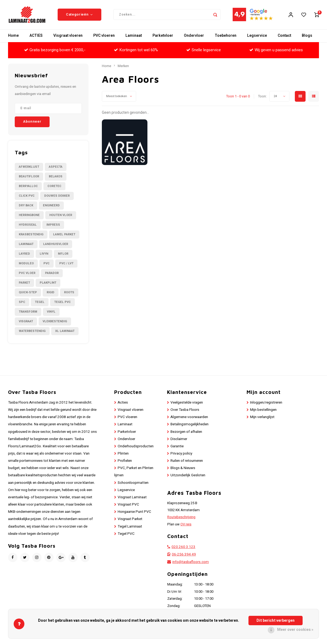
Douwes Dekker (57, 196)
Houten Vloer (61, 215)
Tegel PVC (62, 302)
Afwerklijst (29, 167)
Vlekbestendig (55, 322)
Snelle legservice (204, 50)
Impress (53, 225)
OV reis (186, 525)
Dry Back (26, 206)
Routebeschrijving (181, 518)
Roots (69, 293)
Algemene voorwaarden (189, 418)
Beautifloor (29, 177)
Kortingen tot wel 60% (136, 50)
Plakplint (48, 283)
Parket (24, 283)
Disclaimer (179, 439)
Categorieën (79, 15)
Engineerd (51, 206)
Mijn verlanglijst (262, 418)
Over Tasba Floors (185, 410)
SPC (22, 302)
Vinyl (51, 312)
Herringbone (29, 215)
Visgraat (26, 322)
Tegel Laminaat (130, 527)
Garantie (177, 447)
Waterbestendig (32, 331)
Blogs (307, 36)
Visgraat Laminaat (132, 497)
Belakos (56, 177)
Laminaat (134, 36)
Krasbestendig (31, 235)
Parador (52, 273)
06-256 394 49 (184, 555)
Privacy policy (181, 454)
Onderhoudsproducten (136, 447)
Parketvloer (163, 36)
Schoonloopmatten (133, 483)
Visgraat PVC (128, 505)
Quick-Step (28, 293)
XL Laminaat (65, 331)
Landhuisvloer (56, 244)
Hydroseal (28, 225)
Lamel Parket (64, 235)
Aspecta (56, 167)
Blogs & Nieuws (183, 469)
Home (13, 36)
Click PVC (27, 196)
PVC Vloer (27, 273)
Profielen (125, 461)
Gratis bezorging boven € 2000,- (55, 50)
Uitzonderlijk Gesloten (188, 476)
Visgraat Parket (130, 519)
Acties (123, 403)
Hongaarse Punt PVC (134, 512)
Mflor (63, 254)
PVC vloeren (104, 36)
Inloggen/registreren (266, 403)
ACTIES (36, 36)
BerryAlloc (28, 186)
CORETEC (54, 186)
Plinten (123, 454)
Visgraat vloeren (68, 36)
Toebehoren (226, 36)
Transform (28, 312)
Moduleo (26, 264)
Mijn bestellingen (263, 410)
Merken (123, 66)
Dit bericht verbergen (276, 621)
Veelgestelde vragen (187, 403)
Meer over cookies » (295, 630)
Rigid (51, 293)
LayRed (24, 254)
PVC (47, 264)
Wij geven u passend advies (276, 50)
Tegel (40, 302)
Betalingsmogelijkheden (189, 425)
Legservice (257, 36)
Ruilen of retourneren (187, 461)
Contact (284, 36)
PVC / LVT (66, 264)
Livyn (44, 254)
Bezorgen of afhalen (186, 432)
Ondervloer (194, 36)
